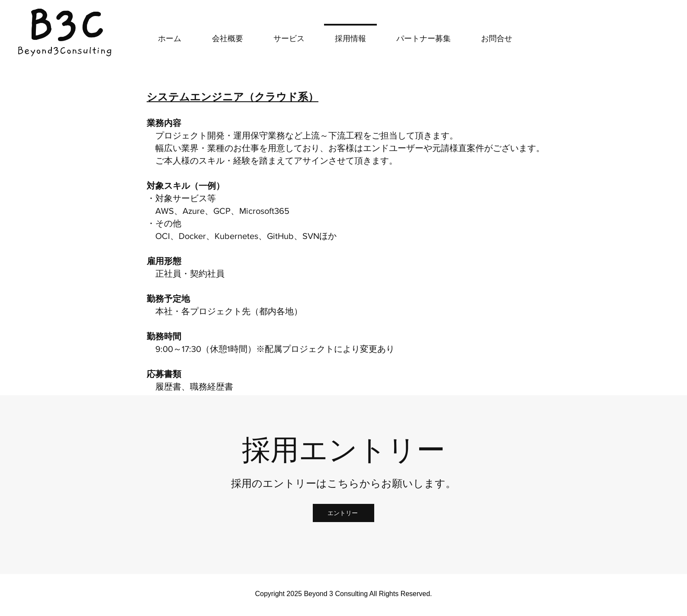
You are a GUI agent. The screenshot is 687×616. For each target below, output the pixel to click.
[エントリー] (343, 513)
